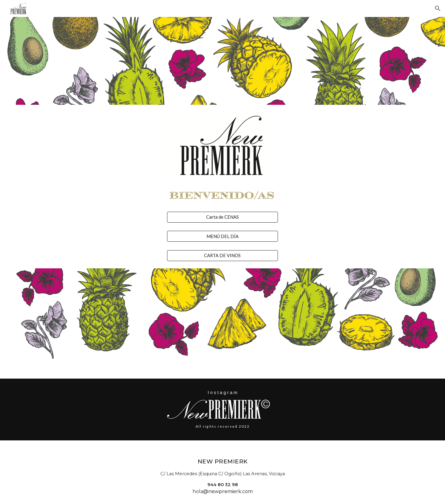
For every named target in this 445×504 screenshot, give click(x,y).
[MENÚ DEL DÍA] (222, 236)
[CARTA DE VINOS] (222, 256)
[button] (438, 8)
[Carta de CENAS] (222, 217)
